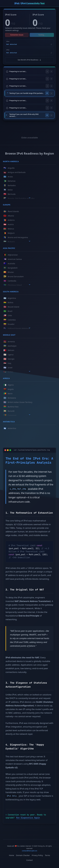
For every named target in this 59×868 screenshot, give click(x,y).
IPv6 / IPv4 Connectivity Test (29, 3)
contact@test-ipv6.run (30, 851)
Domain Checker (23, 855)
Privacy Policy (37, 855)
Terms (47, 855)
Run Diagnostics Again (28, 818)
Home (12, 855)
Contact (29, 860)
